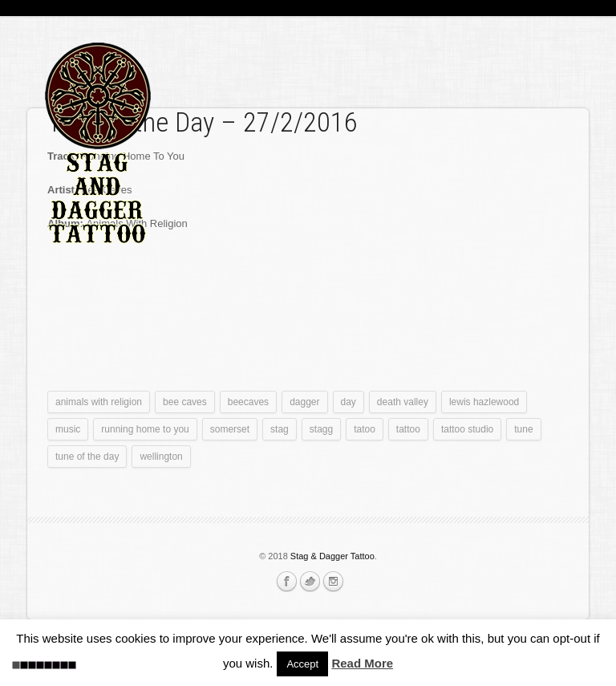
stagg (321, 429)
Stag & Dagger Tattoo (332, 556)
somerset (230, 429)
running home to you (145, 429)
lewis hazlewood (484, 402)
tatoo (365, 429)
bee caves (185, 402)
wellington (161, 457)
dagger (304, 402)
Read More (362, 663)
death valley (403, 402)
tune (523, 429)
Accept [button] (302, 664)
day (349, 402)
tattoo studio (467, 429)
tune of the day (87, 457)
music (68, 429)
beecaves (248, 402)
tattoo (408, 429)
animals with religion (99, 402)
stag (280, 429)
